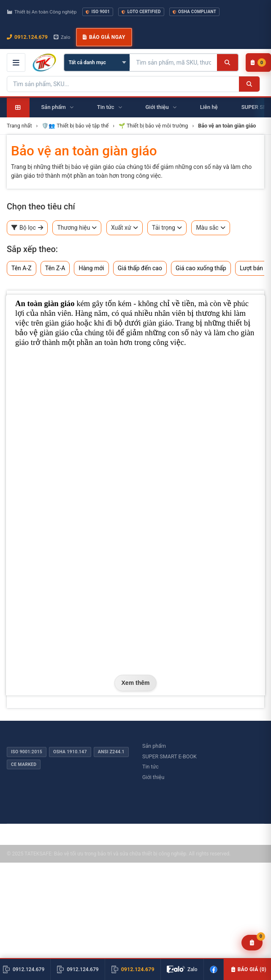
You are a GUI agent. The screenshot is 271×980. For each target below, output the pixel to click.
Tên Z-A (55, 268)
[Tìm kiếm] (227, 62)
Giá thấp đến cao (140, 268)
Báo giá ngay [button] (104, 37)
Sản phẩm (154, 746)
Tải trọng (167, 228)
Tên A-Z (22, 268)
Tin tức (150, 767)
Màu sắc (210, 228)
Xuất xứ (125, 228)
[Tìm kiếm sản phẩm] (173, 62)
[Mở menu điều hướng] (16, 62)
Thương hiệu (77, 228)
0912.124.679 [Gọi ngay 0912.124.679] (27, 37)
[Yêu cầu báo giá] (252, 943)
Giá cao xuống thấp (201, 268)
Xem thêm (136, 683)
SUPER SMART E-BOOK (169, 756)
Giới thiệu (153, 777)
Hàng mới (91, 268)
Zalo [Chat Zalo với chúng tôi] (62, 37)
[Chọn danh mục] (97, 62)
